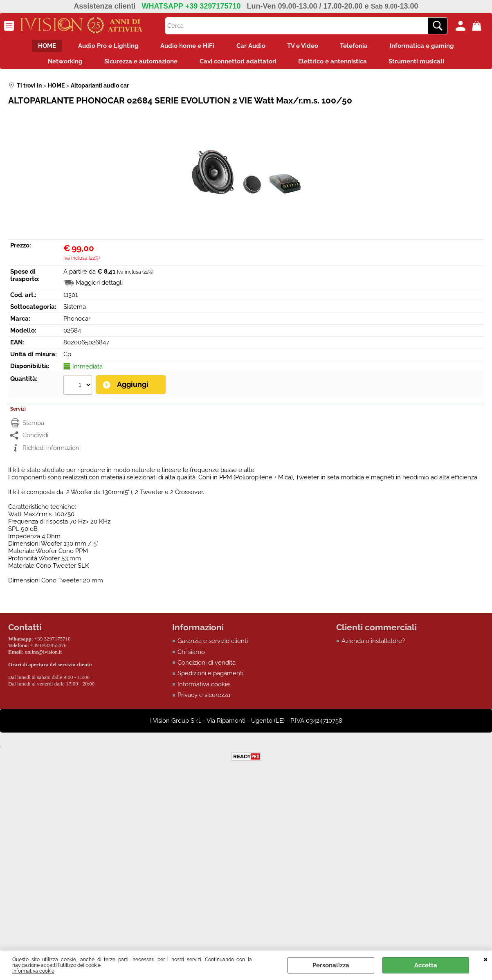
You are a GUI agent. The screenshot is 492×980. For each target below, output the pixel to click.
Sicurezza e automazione (138, 64)
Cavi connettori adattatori (238, 64)
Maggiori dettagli (99, 286)
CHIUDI (486, 959)
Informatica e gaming (430, 47)
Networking (60, 64)
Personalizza (331, 965)
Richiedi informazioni (52, 451)
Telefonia (359, 47)
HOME (39, 47)
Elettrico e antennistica (335, 64)
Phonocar (77, 322)
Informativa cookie (33, 971)
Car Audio (251, 47)
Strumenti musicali (422, 64)
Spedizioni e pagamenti (210, 677)
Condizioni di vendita (207, 666)
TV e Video (306, 47)
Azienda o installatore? (373, 644)
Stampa (33, 426)
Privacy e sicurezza (204, 699)
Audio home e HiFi (185, 47)
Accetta (426, 965)
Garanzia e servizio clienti (213, 644)
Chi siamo (191, 655)
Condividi (35, 438)
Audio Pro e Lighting (103, 47)
